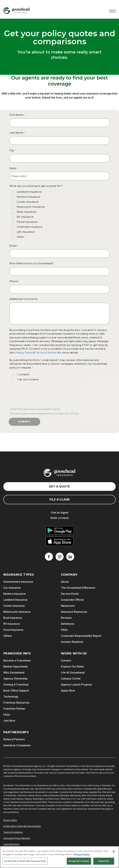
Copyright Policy (11, 844)
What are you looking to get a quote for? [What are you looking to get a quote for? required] (36, 186)
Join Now (9, 721)
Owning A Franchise (16, 685)
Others (8, 636)
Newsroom (68, 606)
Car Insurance (12, 588)
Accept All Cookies (79, 861)
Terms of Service (46, 353)
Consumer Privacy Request (17, 838)
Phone (14, 281)
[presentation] (34, 396)
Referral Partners (14, 739)
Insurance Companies (17, 745)
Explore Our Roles (72, 666)
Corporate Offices (72, 600)
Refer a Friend (59, 518)
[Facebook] (49, 557)
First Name (17, 115)
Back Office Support (16, 691)
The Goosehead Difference (78, 588)
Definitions (68, 624)
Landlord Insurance (29, 192)
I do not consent (28, 379)
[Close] (114, 851)
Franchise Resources (16, 703)
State (13, 168)
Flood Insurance (27, 222)
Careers (66, 660)
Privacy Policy (24, 353)
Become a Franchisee (17, 660)
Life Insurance (26, 232)
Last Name (16, 133)
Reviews (66, 618)
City (12, 150)
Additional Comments (23, 299)
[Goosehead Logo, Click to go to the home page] (17, 11)
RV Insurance (25, 217)
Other (21, 237)
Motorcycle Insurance (31, 207)
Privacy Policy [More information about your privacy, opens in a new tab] (82, 854)
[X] (60, 557)
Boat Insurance (27, 212)
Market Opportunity (16, 666)
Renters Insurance (29, 197)
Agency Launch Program (76, 685)
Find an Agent (60, 513)
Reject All (104, 861)
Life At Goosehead (73, 672)
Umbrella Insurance (30, 227)
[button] (112, 11)
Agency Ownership (15, 679)
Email (13, 246)
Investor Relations (72, 642)
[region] (59, 857)
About (65, 582)
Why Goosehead (14, 672)
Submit (24, 422)
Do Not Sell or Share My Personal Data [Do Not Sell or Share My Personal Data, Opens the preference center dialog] (25, 861)
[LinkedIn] (70, 557)
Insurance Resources (74, 612)
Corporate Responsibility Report (81, 636)
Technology (11, 697)
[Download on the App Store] (60, 541)
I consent (23, 374)
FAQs (64, 630)
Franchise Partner (14, 709)
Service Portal (70, 594)
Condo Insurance (28, 202)
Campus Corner (71, 679)
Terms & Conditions (13, 832)
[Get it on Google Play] (60, 530)
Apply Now (68, 691)
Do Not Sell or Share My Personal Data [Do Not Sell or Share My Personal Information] (22, 826)
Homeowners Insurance (18, 582)
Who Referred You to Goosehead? (31, 263)
